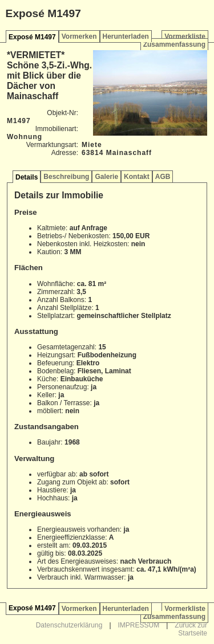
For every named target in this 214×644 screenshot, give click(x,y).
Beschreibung (66, 177)
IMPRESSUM (139, 625)
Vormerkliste (185, 36)
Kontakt (137, 177)
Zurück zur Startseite (191, 629)
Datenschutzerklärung (69, 625)
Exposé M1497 (32, 37)
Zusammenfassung (174, 44)
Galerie (106, 177)
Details (27, 177)
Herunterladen (126, 36)
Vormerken (79, 36)
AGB (163, 177)
